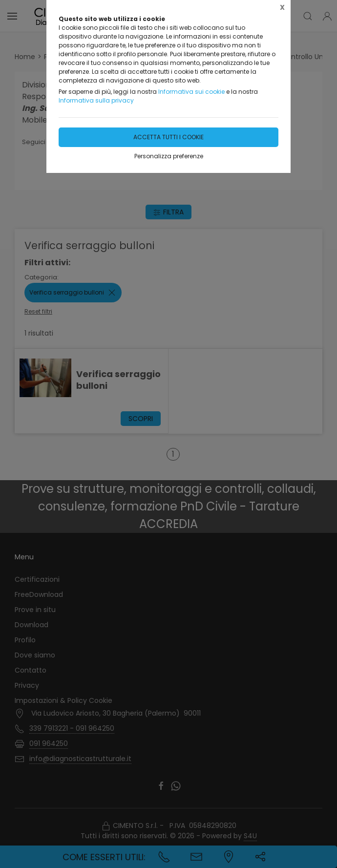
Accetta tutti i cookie (168, 137)
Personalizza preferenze (169, 156)
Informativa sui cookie (191, 92)
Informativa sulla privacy (96, 100)
